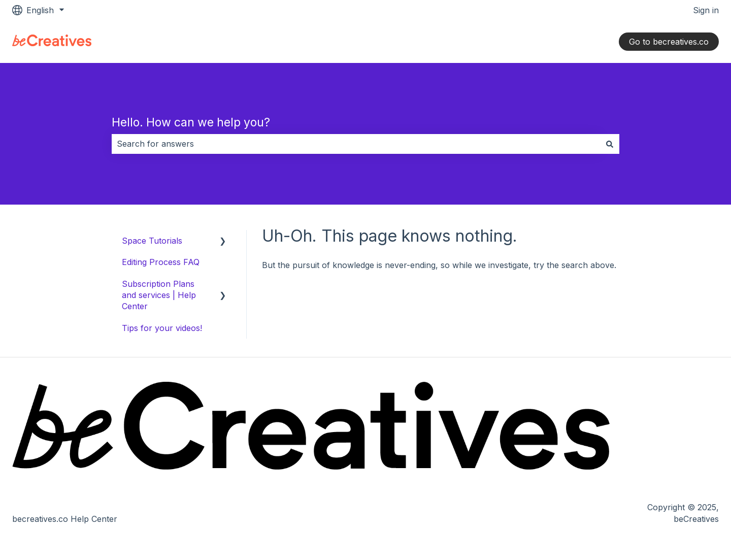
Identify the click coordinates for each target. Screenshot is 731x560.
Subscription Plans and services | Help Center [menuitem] (159, 295)
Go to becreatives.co (669, 42)
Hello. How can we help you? (191, 122)
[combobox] (356, 144)
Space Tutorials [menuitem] (152, 241)
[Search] (610, 144)
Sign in (706, 10)
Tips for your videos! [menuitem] (162, 328)
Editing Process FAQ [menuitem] (161, 262)
